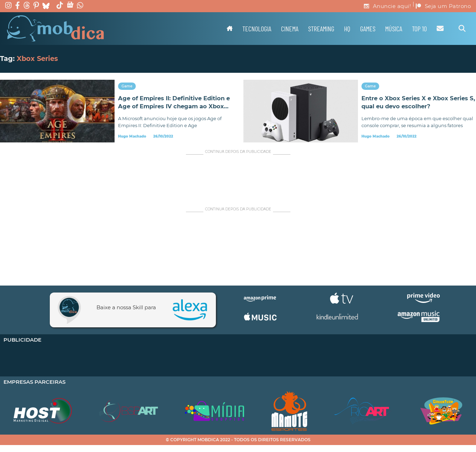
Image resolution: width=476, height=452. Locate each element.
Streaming (321, 29)
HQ (347, 29)
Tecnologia (257, 29)
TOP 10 (419, 29)
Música (394, 29)
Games (368, 29)
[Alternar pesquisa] (462, 29)
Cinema (290, 29)
